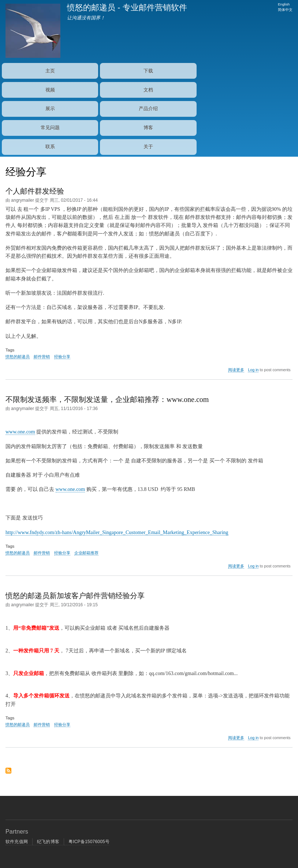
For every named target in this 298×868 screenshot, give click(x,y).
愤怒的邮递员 (18, 357)
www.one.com (20, 432)
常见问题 (50, 128)
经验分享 (62, 357)
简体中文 (285, 10)
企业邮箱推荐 (86, 553)
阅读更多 (236, 370)
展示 (50, 109)
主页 (50, 71)
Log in (253, 370)
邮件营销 (42, 357)
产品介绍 (148, 109)
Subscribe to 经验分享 (8, 773)
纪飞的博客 (48, 842)
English (284, 4)
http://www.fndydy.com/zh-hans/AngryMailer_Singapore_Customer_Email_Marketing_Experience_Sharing (117, 532)
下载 (148, 71)
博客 (148, 128)
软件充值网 (17, 842)
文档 (148, 90)
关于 (148, 147)
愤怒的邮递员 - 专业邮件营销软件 (127, 8)
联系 (50, 147)
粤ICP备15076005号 (89, 842)
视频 (50, 90)
